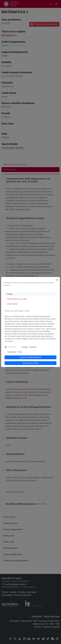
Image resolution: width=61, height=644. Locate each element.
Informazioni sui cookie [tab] (17, 299)
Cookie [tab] (10, 294)
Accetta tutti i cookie (30, 363)
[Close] (57, 280)
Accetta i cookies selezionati (31, 357)
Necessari (12, 347)
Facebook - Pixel (15, 352)
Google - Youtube (29, 347)
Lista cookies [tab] (12, 304)
